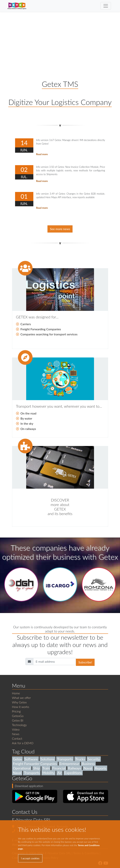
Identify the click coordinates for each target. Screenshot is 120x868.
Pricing (16, 711)
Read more (42, 154)
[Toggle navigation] (106, 6)
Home (16, 693)
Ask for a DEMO (23, 743)
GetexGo (18, 716)
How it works (21, 707)
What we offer (21, 698)
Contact (17, 738)
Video (16, 729)
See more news (60, 229)
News (16, 734)
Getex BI (18, 720)
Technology (19, 725)
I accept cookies (30, 858)
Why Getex (19, 702)
